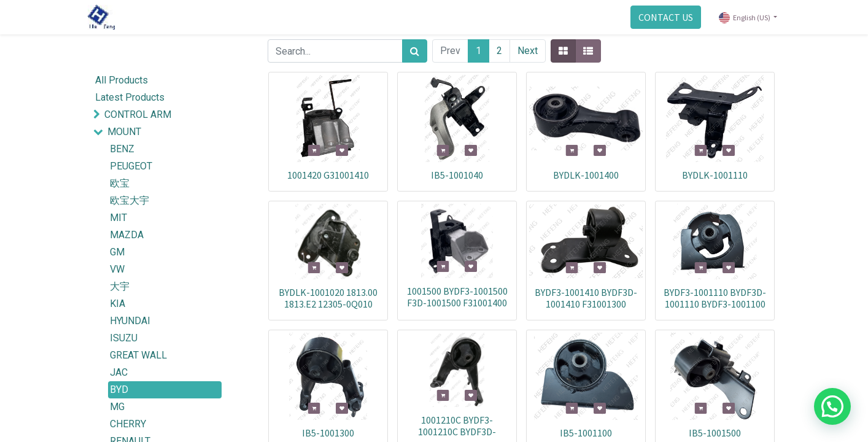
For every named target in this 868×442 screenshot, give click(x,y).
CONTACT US (661, 17)
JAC (119, 372)
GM (117, 252)
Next (528, 51)
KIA (118, 304)
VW (117, 269)
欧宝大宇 (130, 200)
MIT (118, 218)
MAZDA (127, 235)
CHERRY (128, 424)
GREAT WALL (138, 355)
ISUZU (124, 338)
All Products (122, 80)
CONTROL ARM (138, 114)
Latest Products (130, 97)
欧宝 (120, 183)
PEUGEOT (131, 166)
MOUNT (124, 132)
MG (117, 407)
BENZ (122, 149)
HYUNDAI (130, 321)
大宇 (120, 286)
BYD (119, 390)
